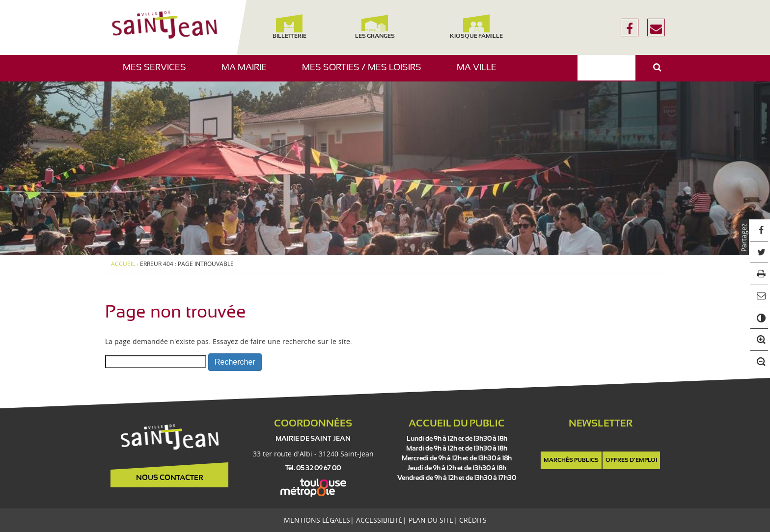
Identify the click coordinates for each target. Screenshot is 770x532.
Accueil (123, 264)
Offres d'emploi (631, 460)
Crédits (473, 520)
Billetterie (289, 27)
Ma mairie (248, 72)
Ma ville (480, 72)
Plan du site (431, 520)
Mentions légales (317, 520)
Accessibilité (379, 520)
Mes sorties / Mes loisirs (365, 72)
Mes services (158, 72)
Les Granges (374, 27)
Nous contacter (170, 478)
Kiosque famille (476, 27)
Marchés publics (571, 460)
